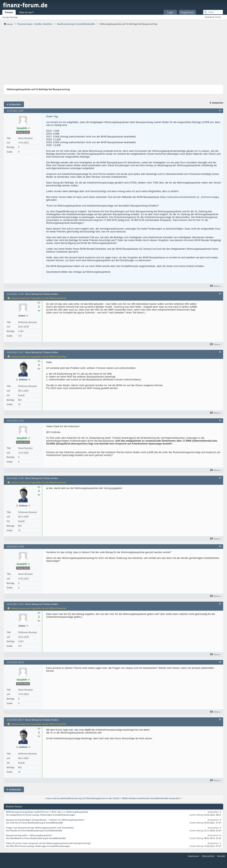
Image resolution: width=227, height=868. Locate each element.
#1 (220, 111)
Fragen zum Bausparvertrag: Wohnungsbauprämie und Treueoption (40, 828)
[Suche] (213, 12)
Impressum (194, 856)
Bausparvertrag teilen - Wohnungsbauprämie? (29, 835)
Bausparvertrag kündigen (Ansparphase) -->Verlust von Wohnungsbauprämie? (45, 820)
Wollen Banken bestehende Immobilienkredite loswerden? (151, 798)
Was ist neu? (27, 12)
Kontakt (221, 856)
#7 (220, 604)
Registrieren (187, 12)
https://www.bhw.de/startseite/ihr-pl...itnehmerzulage (189, 197)
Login (170, 12)
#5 (220, 478)
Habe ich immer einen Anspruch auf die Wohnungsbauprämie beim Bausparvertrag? (48, 843)
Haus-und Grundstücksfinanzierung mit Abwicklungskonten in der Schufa (83, 798)
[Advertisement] (113, 55)
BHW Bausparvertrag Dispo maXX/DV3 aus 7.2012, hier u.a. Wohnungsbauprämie (47, 812)
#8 (220, 662)
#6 (220, 546)
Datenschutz (208, 856)
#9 (220, 719)
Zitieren (215, 286)
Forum (9, 12)
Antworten (14, 104)
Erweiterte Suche (213, 17)
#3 (220, 352)
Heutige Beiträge (10, 17)
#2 (220, 294)
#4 (220, 420)
